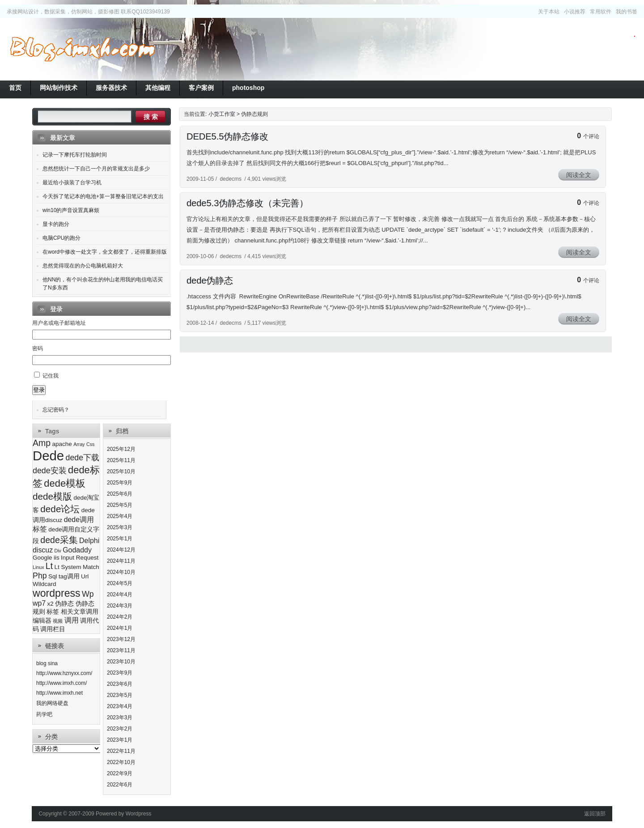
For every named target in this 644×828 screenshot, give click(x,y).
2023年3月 (120, 718)
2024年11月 (121, 561)
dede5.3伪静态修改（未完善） (247, 203)
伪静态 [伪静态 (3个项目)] (64, 604)
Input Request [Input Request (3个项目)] (80, 558)
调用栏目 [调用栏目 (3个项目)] (53, 629)
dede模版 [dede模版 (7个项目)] (52, 496)
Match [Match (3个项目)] (91, 567)
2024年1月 (120, 628)
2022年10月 (121, 762)
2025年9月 (120, 483)
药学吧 (44, 714)
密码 (38, 348)
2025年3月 (120, 527)
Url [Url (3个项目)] (85, 576)
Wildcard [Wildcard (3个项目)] (44, 584)
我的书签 (627, 12)
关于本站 (549, 12)
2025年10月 (121, 471)
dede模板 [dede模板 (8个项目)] (65, 483)
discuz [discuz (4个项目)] (43, 550)
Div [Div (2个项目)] (57, 551)
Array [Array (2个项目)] (79, 444)
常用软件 (601, 12)
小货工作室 (82, 49)
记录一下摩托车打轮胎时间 (75, 155)
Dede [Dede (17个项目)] (48, 456)
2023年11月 (121, 650)
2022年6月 (120, 785)
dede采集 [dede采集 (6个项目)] (59, 540)
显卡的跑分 (56, 224)
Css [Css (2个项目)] (90, 444)
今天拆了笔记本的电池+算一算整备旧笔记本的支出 (103, 196)
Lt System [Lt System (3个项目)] (68, 567)
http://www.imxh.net (59, 693)
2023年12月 (121, 639)
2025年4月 (120, 516)
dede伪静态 (210, 280)
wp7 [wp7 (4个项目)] (39, 603)
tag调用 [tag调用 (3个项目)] (69, 576)
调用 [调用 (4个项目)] (72, 620)
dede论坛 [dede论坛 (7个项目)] (60, 509)
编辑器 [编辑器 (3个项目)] (42, 621)
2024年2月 (120, 617)
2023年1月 (120, 740)
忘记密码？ (56, 410)
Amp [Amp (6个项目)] (42, 443)
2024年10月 (121, 572)
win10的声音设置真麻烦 (71, 210)
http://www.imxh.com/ (61, 683)
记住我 (51, 376)
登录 (39, 390)
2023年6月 (120, 684)
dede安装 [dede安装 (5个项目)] (50, 471)
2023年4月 (120, 706)
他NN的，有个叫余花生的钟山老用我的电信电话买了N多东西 (103, 284)
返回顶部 (595, 814)
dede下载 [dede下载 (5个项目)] (82, 458)
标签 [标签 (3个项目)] (53, 612)
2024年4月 (120, 594)
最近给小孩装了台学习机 (72, 183)
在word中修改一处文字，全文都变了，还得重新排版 (105, 252)
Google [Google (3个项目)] (42, 558)
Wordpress (139, 814)
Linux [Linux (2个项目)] (38, 567)
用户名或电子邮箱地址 (59, 323)
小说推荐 (575, 12)
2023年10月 (121, 662)
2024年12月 (121, 550)
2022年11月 (121, 751)
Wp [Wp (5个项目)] (88, 594)
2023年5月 (120, 695)
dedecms (231, 179)
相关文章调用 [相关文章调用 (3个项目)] (80, 612)
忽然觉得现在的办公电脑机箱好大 (83, 266)
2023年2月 (120, 729)
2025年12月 (121, 449)
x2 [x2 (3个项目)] (51, 604)
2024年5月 (120, 583)
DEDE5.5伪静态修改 (227, 136)
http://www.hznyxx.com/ (64, 673)
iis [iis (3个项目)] (57, 558)
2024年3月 (120, 606)
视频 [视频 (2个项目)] (58, 621)
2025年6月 (120, 494)
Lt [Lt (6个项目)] (49, 566)
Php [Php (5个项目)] (40, 576)
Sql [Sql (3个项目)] (53, 576)
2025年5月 (120, 505)
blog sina (47, 663)
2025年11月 (121, 460)
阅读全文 (579, 175)
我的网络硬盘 (52, 703)
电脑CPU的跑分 (61, 238)
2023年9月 (120, 673)
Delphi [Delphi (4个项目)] (89, 541)
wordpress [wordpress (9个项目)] (57, 593)
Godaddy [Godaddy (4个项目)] (77, 550)
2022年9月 (120, 773)
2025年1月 (120, 539)
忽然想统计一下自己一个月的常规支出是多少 (96, 169)
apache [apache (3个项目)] (62, 444)
